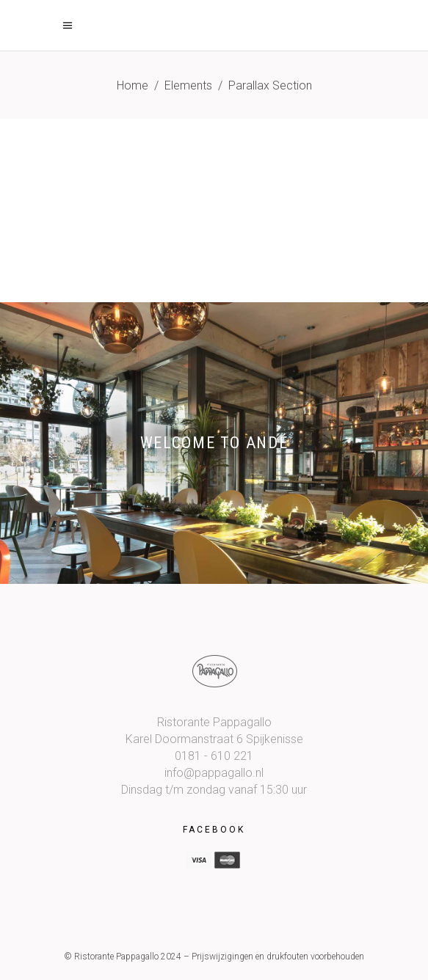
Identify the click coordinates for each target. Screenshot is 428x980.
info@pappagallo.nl (214, 773)
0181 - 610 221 (214, 756)
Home (133, 85)
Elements (188, 85)
